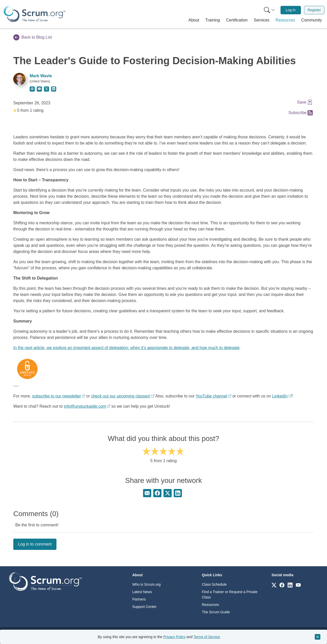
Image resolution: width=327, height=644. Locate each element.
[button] (194, 20)
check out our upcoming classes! (121, 396)
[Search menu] (270, 10)
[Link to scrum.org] (274, 585)
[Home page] (34, 14)
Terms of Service (207, 637)
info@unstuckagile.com (85, 406)
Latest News (142, 592)
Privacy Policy (174, 637)
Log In (291, 10)
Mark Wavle (41, 76)
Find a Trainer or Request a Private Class (230, 595)
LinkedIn (280, 396)
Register (314, 10)
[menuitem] (269, 10)
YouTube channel (211, 396)
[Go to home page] (45, 581)
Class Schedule (214, 584)
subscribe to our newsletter (57, 396)
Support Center (144, 607)
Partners (139, 599)
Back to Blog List (33, 37)
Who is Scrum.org (147, 584)
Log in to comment (35, 544)
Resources (210, 605)
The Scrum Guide (216, 612)
